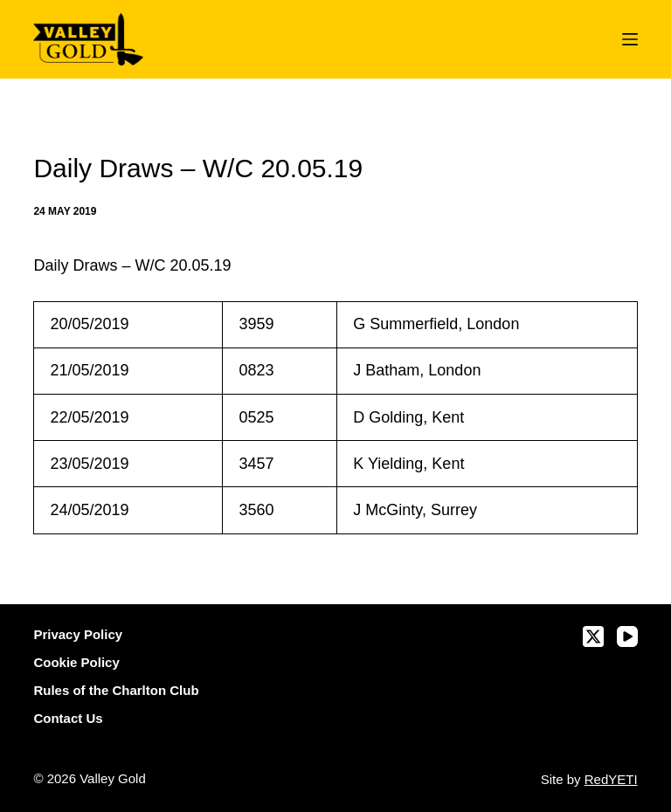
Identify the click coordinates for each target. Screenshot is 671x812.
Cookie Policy (76, 662)
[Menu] (630, 39)
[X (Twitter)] (593, 637)
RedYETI (611, 779)
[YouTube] (627, 637)
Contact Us (68, 718)
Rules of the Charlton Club (116, 690)
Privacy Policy (78, 634)
